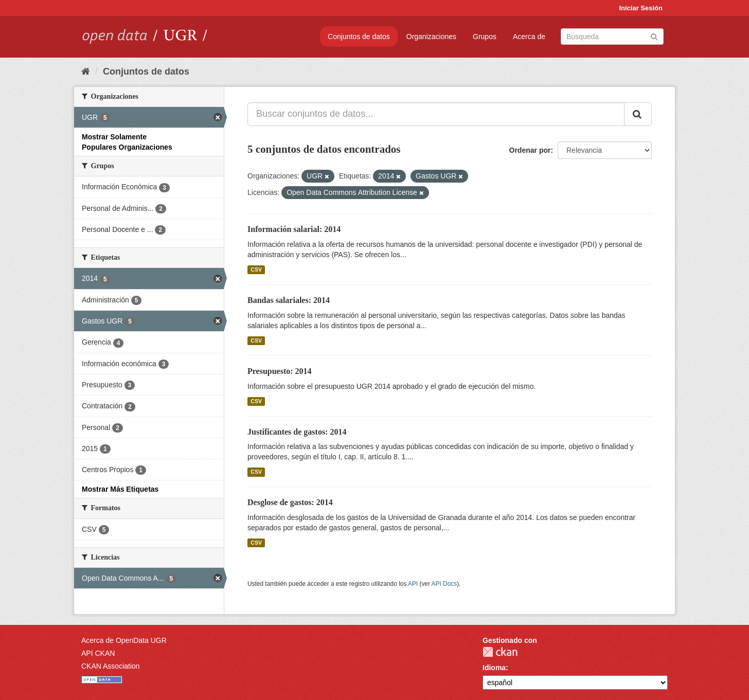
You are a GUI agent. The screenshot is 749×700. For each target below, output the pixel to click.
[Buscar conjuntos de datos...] (436, 114)
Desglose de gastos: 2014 (290, 502)
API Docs (444, 584)
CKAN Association (111, 666)
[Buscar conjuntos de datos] (612, 37)
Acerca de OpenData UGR (124, 640)
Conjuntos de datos (359, 37)
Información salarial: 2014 (294, 229)
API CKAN (98, 653)
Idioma (494, 668)
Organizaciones (431, 37)
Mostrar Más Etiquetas (120, 489)
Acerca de (529, 37)
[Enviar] (654, 36)
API (413, 584)
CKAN (500, 652)
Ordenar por (530, 150)
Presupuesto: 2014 (280, 371)
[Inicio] (86, 71)
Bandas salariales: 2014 (289, 300)
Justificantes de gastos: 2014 (297, 432)
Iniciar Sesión (641, 8)
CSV (256, 270)
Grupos (485, 37)
